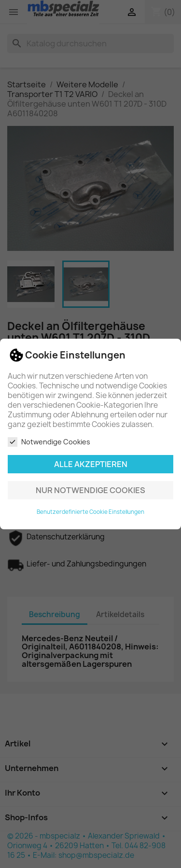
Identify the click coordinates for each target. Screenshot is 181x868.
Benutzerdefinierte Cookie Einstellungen (90, 512)
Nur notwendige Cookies (90, 490)
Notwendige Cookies (49, 442)
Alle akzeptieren (91, 464)
